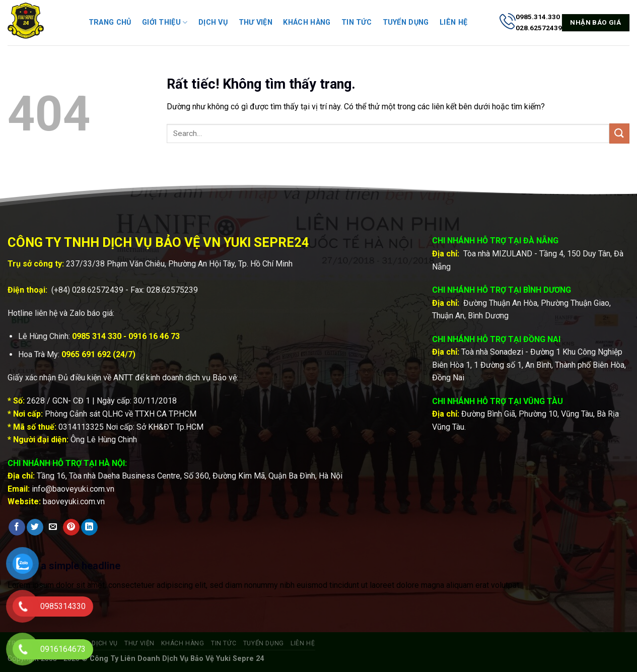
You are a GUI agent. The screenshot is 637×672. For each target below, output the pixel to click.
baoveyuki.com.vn (74, 501)
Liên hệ (453, 22)
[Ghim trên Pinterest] (71, 527)
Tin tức (357, 22)
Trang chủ (110, 22)
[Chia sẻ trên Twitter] (35, 527)
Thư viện (256, 22)
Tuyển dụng (406, 22)
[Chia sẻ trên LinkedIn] (89, 527)
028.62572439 (98, 290)
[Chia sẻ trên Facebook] (17, 527)
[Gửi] (619, 133)
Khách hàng (307, 22)
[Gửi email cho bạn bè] (53, 527)
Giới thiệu (165, 22)
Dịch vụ (213, 22)
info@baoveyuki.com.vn (73, 489)
